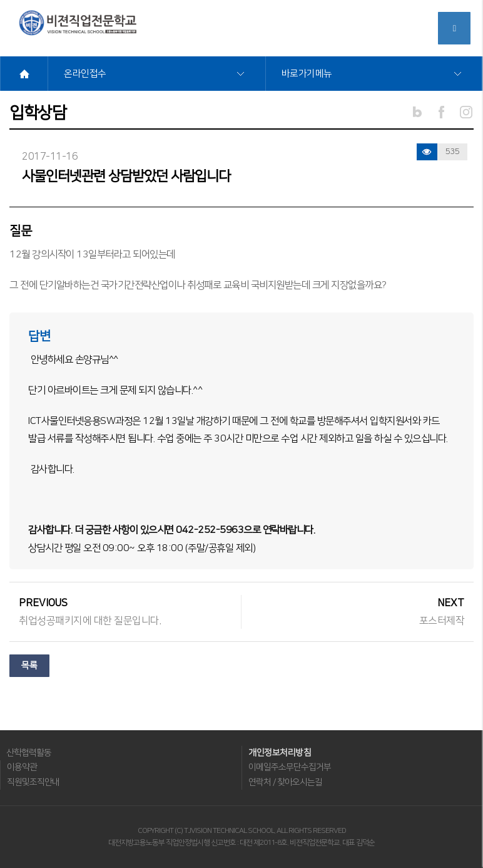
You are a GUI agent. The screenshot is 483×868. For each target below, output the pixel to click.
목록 (29, 666)
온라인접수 (85, 74)
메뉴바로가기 (0, 0)
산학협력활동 (29, 753)
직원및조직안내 (33, 782)
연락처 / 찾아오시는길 (285, 782)
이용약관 (22, 767)
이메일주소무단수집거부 (290, 767)
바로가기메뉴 (307, 74)
